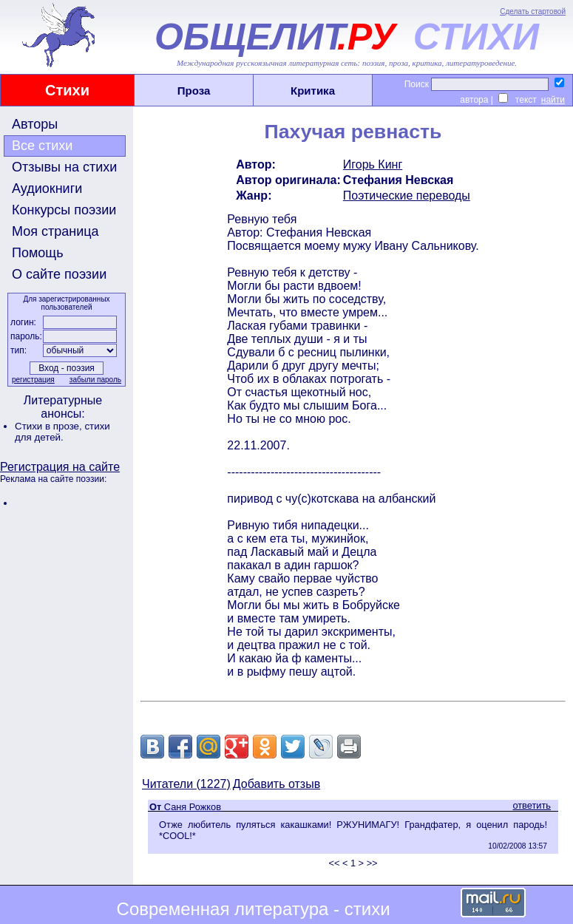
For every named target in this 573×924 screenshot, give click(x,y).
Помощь (38, 253)
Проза (194, 91)
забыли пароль (95, 380)
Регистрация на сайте (60, 467)
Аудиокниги (47, 188)
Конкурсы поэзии (64, 210)
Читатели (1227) (186, 784)
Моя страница (55, 231)
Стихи (67, 90)
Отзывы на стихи (64, 167)
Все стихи (42, 146)
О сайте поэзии (59, 274)
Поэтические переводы (407, 196)
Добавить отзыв (277, 784)
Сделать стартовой (533, 11)
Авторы (35, 124)
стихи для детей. (62, 432)
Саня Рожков (193, 807)
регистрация (33, 380)
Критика (313, 91)
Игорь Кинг (373, 164)
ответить (532, 805)
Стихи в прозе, (50, 426)
